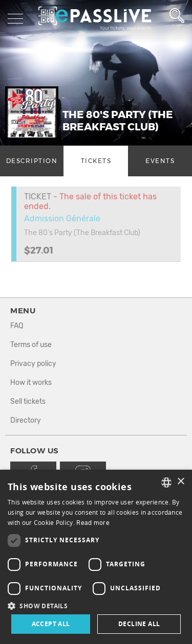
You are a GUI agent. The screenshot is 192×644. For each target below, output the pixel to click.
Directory (26, 420)
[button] (96, 605)
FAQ (17, 326)
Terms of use (31, 345)
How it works (31, 383)
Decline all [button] (139, 624)
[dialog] (96, 557)
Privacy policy (33, 364)
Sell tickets (28, 401)
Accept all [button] (51, 624)
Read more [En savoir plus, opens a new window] (93, 523)
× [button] (180, 482)
